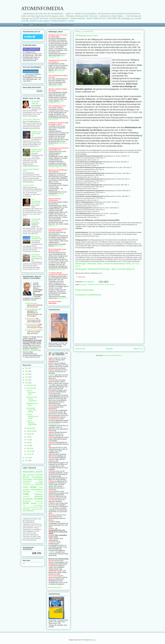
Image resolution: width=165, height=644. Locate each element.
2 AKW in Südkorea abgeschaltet (31, 423)
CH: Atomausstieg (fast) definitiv (36, 201)
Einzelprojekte (37, 477)
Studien (34, 503)
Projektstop (38, 494)
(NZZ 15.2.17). (53, 119)
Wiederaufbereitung (37, 509)
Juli (28, 437)
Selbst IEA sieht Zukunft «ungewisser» (32, 399)
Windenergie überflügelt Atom (37, 238)
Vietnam (51, 552)
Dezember (30, 385)
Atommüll (96, 285)
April (28, 445)
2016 (27, 371)
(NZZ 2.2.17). (53, 226)
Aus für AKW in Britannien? (32, 119)
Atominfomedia (32, 303)
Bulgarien (52, 375)
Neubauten (26, 490)
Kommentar (39, 485)
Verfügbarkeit (26, 507)
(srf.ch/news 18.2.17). (56, 86)
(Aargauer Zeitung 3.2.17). (56, 194)
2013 (27, 380)
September (31, 431)
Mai (28, 443)
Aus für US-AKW (28, 185)
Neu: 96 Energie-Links (40, 25)
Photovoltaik (39, 492)
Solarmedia (31, 318)
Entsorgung (27, 479)
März (29, 448)
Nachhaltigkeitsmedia (34, 309)
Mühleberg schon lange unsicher (37, 151)
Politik (107, 285)
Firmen (41, 481)
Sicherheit (27, 501)
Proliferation (26, 496)
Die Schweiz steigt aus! (36, 102)
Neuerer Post (80, 349)
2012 (27, 383)
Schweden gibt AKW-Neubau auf (36, 134)
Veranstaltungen (38, 505)
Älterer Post (138, 349)
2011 (27, 458)
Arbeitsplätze (31, 475)
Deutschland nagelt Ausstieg (36, 256)
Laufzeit (41, 487)
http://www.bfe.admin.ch (123, 269)
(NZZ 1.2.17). (59, 246)
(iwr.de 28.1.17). (63, 298)
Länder (33, 487)
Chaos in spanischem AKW (31, 392)
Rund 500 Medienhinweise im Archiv (62, 25)
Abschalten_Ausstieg (86, 285)
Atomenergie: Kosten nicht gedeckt (31, 410)
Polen (50, 508)
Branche (26, 477)
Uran (24, 505)
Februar (30, 451)
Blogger (93, 640)
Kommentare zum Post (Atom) (113, 355)
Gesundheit (39, 483)
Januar (29, 454)
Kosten (102, 285)
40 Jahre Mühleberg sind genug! (32, 416)
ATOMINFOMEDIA (42, 8)
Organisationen (37, 489)
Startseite (26, 25)
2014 (27, 377)
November (30, 388)
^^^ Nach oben (81, 277)
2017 (27, 368)
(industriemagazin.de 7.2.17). (58, 167)
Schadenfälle (28, 499)
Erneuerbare (38, 479)
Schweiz (112, 285)
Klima (32, 485)
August (29, 434)
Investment (26, 485)
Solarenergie (39, 501)
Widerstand (26, 509)
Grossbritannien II (54, 424)
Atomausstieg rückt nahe (36, 220)
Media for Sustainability (35, 330)
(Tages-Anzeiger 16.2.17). (56, 102)
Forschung (26, 483)
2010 (27, 461)
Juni (28, 440)
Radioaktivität (38, 496)
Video (41, 507)
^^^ (24, 564)
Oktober (30, 428)
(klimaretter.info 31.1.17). (57, 269)
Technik (41, 503)
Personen (27, 492)
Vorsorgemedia (32, 324)
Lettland (51, 481)
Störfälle (26, 503)
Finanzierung (27, 481)
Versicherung (34, 507)
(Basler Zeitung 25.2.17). (57, 56)
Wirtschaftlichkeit (28, 511)
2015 (27, 374)
